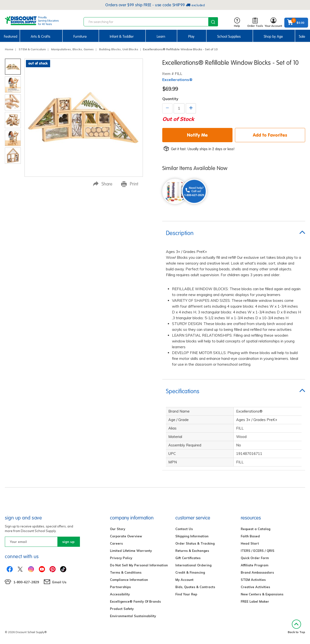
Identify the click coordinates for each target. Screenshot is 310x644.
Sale (302, 37)
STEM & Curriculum (32, 49)
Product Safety (122, 609)
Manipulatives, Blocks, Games (72, 49)
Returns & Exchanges (192, 551)
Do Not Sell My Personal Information (139, 565)
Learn (161, 37)
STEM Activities (253, 580)
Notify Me (197, 135)
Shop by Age (273, 37)
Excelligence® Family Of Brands (135, 601)
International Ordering (193, 565)
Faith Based (250, 536)
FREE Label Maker (255, 601)
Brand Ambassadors (257, 572)
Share (103, 184)
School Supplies (229, 37)
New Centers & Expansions (262, 594)
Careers (116, 543)
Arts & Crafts (41, 37)
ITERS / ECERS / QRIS (258, 551)
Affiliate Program (255, 565)
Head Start (250, 543)
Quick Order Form (255, 558)
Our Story (118, 529)
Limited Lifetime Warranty (131, 551)
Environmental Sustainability (133, 616)
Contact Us (184, 529)
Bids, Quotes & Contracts (195, 587)
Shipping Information (192, 536)
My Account (184, 580)
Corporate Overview (126, 536)
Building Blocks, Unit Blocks (119, 49)
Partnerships (120, 587)
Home (9, 49)
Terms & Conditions (126, 572)
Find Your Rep (186, 594)
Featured (11, 37)
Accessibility (120, 594)
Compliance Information (129, 580)
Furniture (80, 37)
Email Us (59, 582)
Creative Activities (255, 587)
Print (130, 184)
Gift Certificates (188, 558)
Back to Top (296, 627)
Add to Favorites (270, 135)
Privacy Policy (121, 558)
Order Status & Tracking (195, 543)
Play (191, 37)
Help (237, 23)
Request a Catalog (256, 529)
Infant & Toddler (122, 37)
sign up (68, 542)
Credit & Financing (190, 572)
